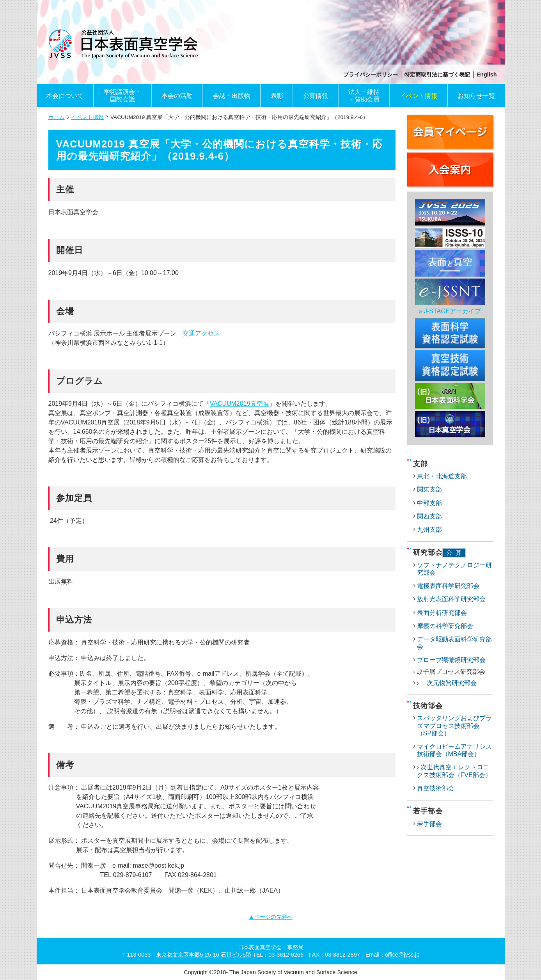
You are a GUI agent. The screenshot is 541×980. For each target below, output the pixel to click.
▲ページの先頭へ (270, 917)
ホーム (57, 117)
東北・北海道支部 (442, 476)
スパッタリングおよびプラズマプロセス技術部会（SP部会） (454, 725)
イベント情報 (419, 96)
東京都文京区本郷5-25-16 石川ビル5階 (204, 955)
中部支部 (429, 503)
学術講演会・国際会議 (122, 96)
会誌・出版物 (232, 96)
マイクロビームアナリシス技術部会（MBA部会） (454, 750)
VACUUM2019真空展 (239, 404)
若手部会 (429, 824)
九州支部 (429, 530)
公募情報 (316, 96)
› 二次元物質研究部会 (447, 683)
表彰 (277, 96)
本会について (65, 96)
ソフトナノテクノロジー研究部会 (454, 569)
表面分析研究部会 (442, 613)
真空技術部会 (436, 788)
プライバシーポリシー (371, 75)
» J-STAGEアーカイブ (450, 311)
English (487, 75)
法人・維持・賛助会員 (364, 96)
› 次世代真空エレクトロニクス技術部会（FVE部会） (454, 771)
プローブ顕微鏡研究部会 (451, 660)
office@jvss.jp (402, 955)
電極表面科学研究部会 (448, 586)
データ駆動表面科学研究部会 (454, 643)
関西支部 (429, 516)
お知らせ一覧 (476, 96)
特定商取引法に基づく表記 (437, 75)
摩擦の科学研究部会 (445, 626)
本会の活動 (177, 96)
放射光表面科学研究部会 (451, 599)
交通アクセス (201, 333)
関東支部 (429, 489)
